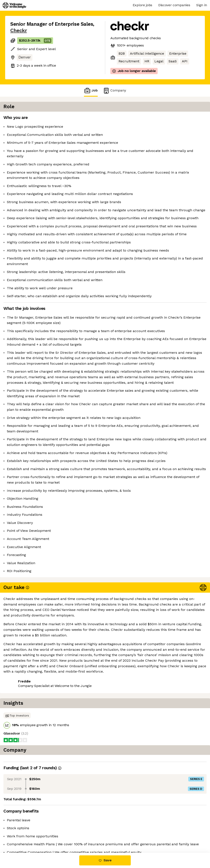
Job (91, 91)
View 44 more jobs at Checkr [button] (65, 835)
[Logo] (14, 5)
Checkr (19, 31)
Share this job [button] (22, 835)
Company (114, 91)
